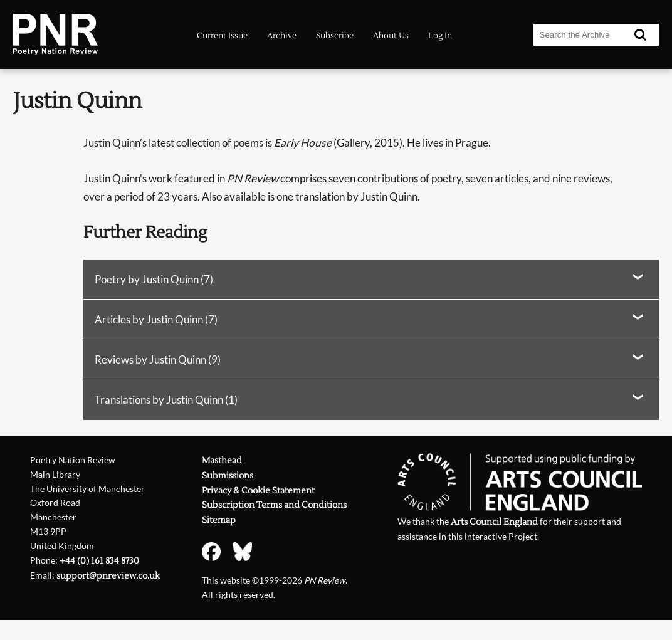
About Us (391, 35)
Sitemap (219, 520)
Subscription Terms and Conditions (274, 505)
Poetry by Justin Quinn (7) (154, 279)
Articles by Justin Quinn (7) (156, 319)
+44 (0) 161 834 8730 (99, 561)
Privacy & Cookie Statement (258, 491)
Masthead (222, 461)
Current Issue (222, 35)
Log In (440, 35)
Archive (282, 35)
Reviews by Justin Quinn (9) (158, 359)
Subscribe (335, 35)
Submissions (228, 476)
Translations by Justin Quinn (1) (166, 400)
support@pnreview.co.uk (108, 576)
